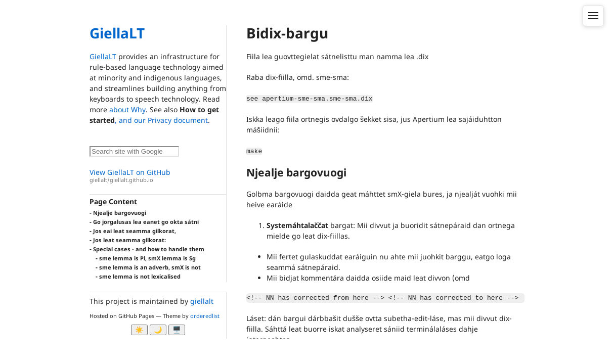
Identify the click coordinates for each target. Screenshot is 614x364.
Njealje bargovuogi (120, 213)
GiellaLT (117, 33)
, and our (131, 120)
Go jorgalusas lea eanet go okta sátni (146, 222)
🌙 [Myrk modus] (158, 330)
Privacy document (178, 120)
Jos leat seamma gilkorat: (129, 240)
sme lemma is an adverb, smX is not (150, 267)
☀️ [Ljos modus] (139, 330)
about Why (127, 109)
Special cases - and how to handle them (149, 249)
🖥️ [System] (177, 330)
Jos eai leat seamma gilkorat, (135, 231)
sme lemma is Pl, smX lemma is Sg (147, 258)
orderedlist (205, 316)
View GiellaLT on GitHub (158, 176)
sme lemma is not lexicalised (140, 276)
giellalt (202, 301)
